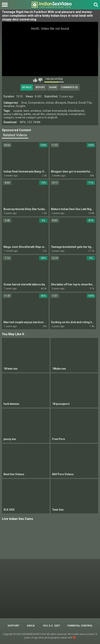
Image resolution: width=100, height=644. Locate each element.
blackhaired (76, 111)
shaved (51, 114)
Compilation (36, 103)
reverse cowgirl (26, 117)
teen (26, 111)
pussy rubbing (13, 114)
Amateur (9, 106)
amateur (36, 111)
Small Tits (85, 103)
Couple (21, 106)
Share (53, 87)
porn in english (48, 117)
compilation (77, 114)
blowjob (62, 114)
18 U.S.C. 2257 (51, 626)
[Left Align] (6, 5)
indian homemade (55, 111)
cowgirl (9, 117)
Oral (24, 103)
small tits (39, 114)
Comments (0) (70, 87)
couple (18, 111)
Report (40, 87)
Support (13, 626)
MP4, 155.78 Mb (30, 122)
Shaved (72, 103)
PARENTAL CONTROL (80, 626)
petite (27, 114)
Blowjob (61, 103)
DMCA (31, 626)
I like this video (35, 80)
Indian (50, 103)
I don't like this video (40, 80)
